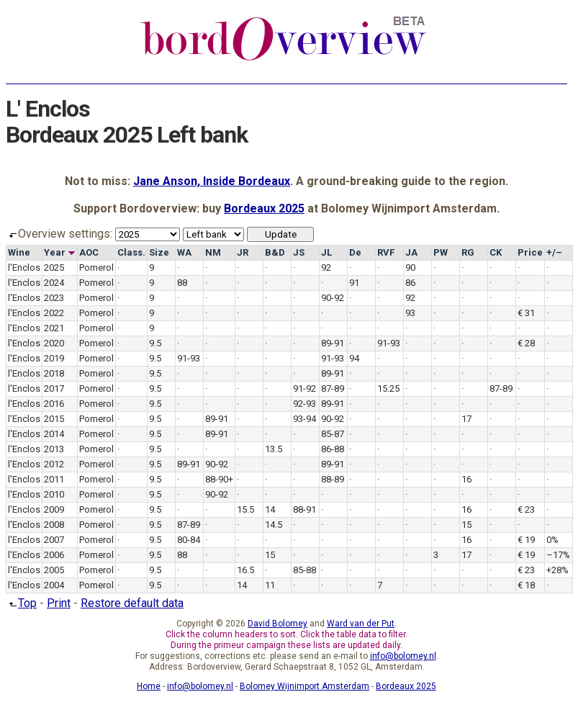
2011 (54, 479)
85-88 (304, 570)
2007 (54, 540)
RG (468, 252)
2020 (54, 343)
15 (466, 525)
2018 (54, 373)
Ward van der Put (361, 624)
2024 (54, 283)
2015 (54, 419)
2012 (54, 464)
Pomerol (96, 268)
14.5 (274, 525)
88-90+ (219, 479)
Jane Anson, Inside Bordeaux (212, 181)
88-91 (304, 509)
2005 (54, 570)
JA (411, 252)
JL (326, 252)
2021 (54, 328)
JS (299, 252)
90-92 (333, 298)
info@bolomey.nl (403, 656)
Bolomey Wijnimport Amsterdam (304, 686)
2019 (54, 358)
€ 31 (526, 313)
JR (243, 252)
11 (270, 585)
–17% (558, 555)
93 (410, 313)
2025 (54, 268)
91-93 (389, 343)
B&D (275, 252)
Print (59, 603)
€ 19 (526, 540)
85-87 (333, 434)
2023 (54, 298)
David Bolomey (278, 624)
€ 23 (526, 509)
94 (354, 358)
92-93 (304, 404)
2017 (54, 388)
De (355, 252)
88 (182, 283)
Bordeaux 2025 (264, 208)
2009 (54, 509)
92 (326, 268)
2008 (54, 525)
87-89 (333, 388)
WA (184, 252)
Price (530, 252)
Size (159, 252)
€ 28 (526, 343)
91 (354, 283)
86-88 (333, 449)
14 (270, 509)
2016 (54, 404)
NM (213, 252)
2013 (54, 449)
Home (149, 686)
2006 (54, 555)
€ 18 (526, 585)
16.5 (245, 570)
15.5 (245, 509)
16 (466, 479)
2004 (54, 585)
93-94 (304, 419)
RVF (386, 252)
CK (496, 252)
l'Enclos (24, 268)
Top (21, 603)
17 (466, 419)
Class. (131, 252)
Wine (19, 252)
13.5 (274, 449)
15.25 (388, 388)
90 (410, 268)
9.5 (155, 343)
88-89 (333, 479)
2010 (54, 494)
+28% (558, 570)
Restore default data (132, 603)
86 (410, 283)
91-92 (304, 388)
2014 (54, 434)
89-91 (333, 343)
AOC (89, 252)
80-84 (189, 540)
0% (552, 540)
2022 (54, 313)
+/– (554, 252)
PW (441, 252)
